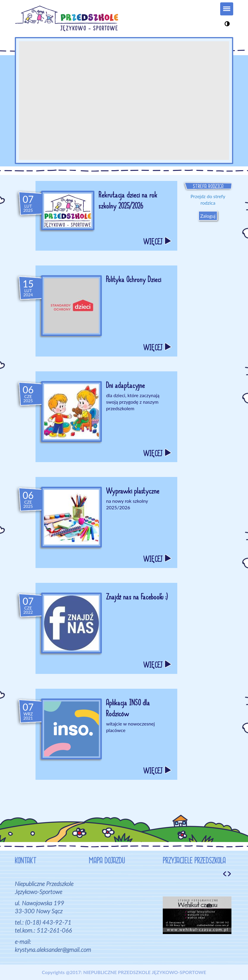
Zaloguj (208, 216)
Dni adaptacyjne (125, 386)
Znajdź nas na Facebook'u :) (137, 598)
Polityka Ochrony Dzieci (133, 281)
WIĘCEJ (157, 243)
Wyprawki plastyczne (133, 492)
